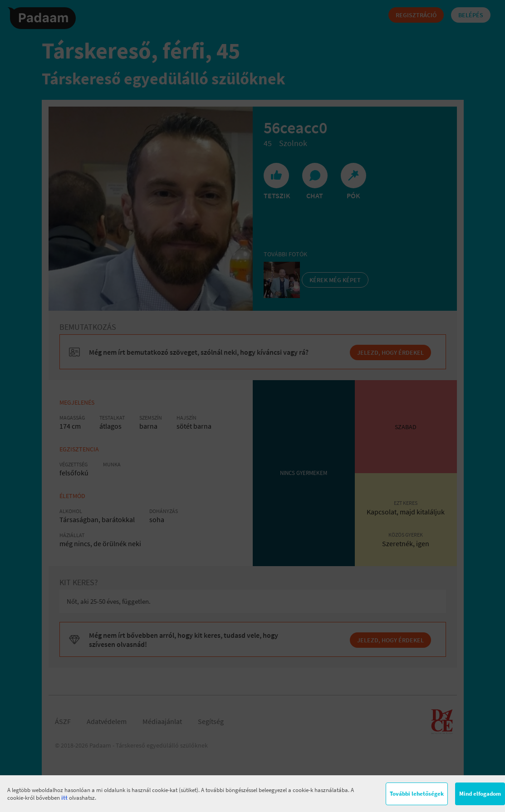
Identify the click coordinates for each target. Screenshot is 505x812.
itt (64, 798)
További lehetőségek (417, 794)
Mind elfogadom (480, 794)
